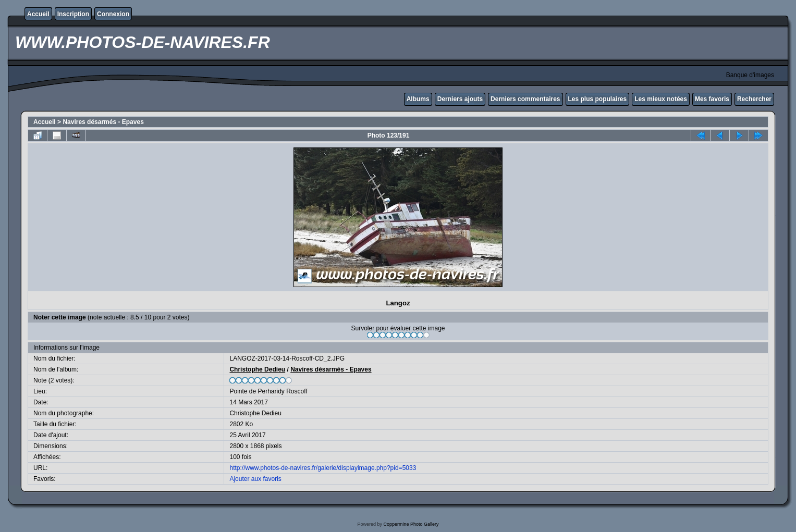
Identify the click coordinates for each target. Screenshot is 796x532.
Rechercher (754, 99)
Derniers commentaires (525, 99)
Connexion (113, 14)
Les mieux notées (661, 99)
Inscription (73, 14)
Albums (418, 99)
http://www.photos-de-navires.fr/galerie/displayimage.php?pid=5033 (323, 468)
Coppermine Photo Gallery (411, 524)
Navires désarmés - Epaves (103, 122)
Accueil (38, 14)
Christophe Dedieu (257, 369)
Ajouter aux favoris (255, 479)
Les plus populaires (598, 99)
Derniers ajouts (460, 99)
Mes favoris (712, 99)
